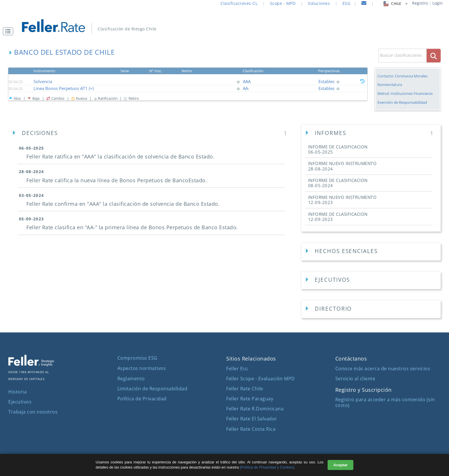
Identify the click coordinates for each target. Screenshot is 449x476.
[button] (9, 31)
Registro (420, 3)
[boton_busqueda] (434, 55)
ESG (346, 3)
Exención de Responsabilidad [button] (402, 102)
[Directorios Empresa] (371, 309)
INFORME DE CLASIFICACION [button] (338, 149)
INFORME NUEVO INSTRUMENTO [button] (342, 166)
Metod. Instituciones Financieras (405, 93)
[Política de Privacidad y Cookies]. (268, 467)
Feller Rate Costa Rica (251, 429)
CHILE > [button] (395, 4)
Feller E (237, 369)
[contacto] (364, 4)
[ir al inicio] (57, 25)
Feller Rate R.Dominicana (255, 409)
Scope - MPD (283, 3)
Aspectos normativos (142, 368)
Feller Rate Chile (245, 389)
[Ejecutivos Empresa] (371, 281)
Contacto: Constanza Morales (402, 76)
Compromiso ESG (137, 358)
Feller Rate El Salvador (252, 419)
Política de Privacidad (142, 399)
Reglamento (131, 379)
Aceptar (340, 465)
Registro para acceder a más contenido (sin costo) (385, 402)
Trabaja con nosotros (33, 412)
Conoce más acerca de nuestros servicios (383, 369)
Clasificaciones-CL (239, 3)
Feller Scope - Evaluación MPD (261, 379)
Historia (17, 392)
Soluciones (319, 3)
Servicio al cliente (355, 379)
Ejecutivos (20, 402)
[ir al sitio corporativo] (31, 365)
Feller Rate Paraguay (250, 399)
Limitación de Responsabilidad (152, 389)
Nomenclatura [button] (390, 85)
